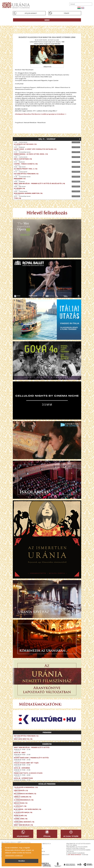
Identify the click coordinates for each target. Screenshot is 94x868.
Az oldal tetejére (71, 836)
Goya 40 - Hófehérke (22, 768)
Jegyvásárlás (76, 142)
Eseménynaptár (22, 28)
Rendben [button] (22, 861)
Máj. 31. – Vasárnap (47, 139)
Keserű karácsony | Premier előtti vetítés (31, 758)
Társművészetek (32, 24)
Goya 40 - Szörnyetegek (23, 778)
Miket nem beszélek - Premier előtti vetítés (32, 747)
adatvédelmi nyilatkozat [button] (14, 856)
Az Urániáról (49, 24)
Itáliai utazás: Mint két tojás (26, 763)
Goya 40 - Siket (20, 753)
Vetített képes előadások (54, 28)
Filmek (18, 24)
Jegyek (36, 28)
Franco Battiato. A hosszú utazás (28, 773)
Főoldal (47, 836)
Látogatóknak (67, 24)
